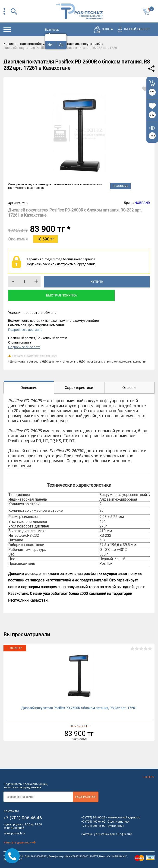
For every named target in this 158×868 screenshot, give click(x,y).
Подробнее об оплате (24, 347)
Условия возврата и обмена (32, 313)
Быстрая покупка (62, 295)
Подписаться (86, 797)
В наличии (120, 186)
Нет (51, 45)
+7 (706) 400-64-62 (93, 822)
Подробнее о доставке (25, 330)
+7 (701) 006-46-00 (93, 826)
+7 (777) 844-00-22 (93, 817)
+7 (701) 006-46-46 (23, 818)
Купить (97, 282)
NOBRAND (142, 203)
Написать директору (20, 843)
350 (152, 115)
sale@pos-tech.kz (14, 833)
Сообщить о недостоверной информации (35, 356)
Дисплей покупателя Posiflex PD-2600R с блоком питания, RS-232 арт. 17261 (79, 708)
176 (152, 92)
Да (61, 45)
